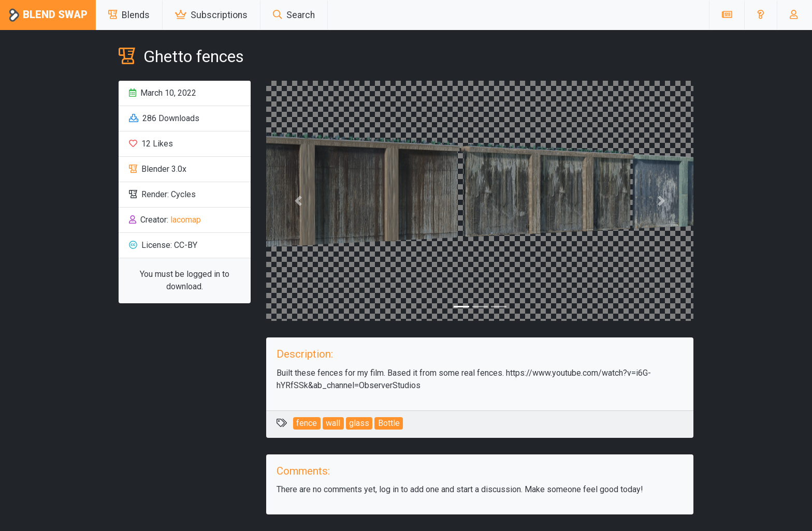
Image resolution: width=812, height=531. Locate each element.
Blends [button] (129, 15)
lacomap (186, 220)
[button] (760, 15)
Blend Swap (48, 15)
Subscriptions (211, 15)
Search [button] (294, 15)
